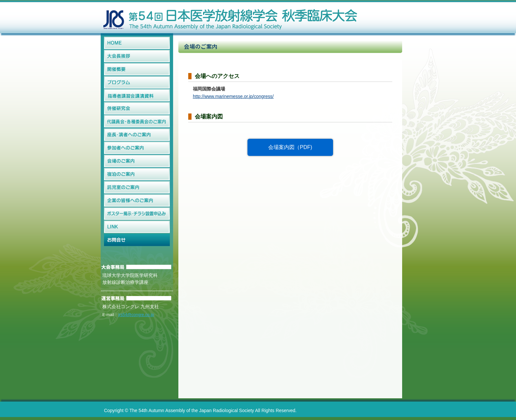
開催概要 (137, 69)
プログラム (137, 83)
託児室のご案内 (137, 187)
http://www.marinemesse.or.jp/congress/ (233, 96)
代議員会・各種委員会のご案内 (137, 122)
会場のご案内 (137, 161)
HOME (137, 43)
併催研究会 (137, 109)
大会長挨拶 (137, 56)
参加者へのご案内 (137, 148)
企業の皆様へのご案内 (137, 201)
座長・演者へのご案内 (137, 135)
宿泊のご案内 (137, 174)
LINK (137, 227)
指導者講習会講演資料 (137, 96)
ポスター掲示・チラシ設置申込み (137, 214)
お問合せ (137, 240)
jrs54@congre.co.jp (136, 315)
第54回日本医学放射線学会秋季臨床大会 (230, 16)
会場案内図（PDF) (290, 147)
